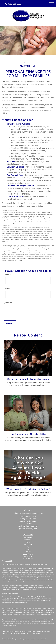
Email (8, 289)
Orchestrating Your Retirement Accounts (28, 379)
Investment (28, 540)
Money (28, 549)
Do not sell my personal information (26, 589)
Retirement (28, 537)
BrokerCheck (43, 564)
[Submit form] (10, 324)
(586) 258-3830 (13, 4)
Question (8, 303)
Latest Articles (28, 554)
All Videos (28, 556)
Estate (28, 542)
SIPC (8, 599)
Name (8, 275)
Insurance (28, 545)
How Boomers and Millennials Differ (28, 434)
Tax (28, 547)
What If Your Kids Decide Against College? (28, 489)
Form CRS (9, 561)
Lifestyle (28, 552)
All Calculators (28, 559)
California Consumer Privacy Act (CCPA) (14, 587)
